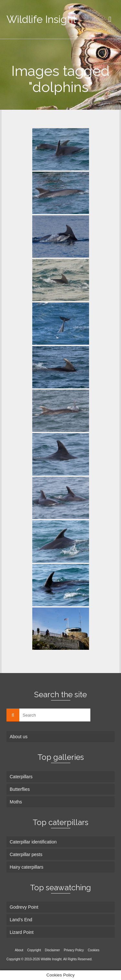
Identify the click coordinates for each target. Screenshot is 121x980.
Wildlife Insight (41, 19)
